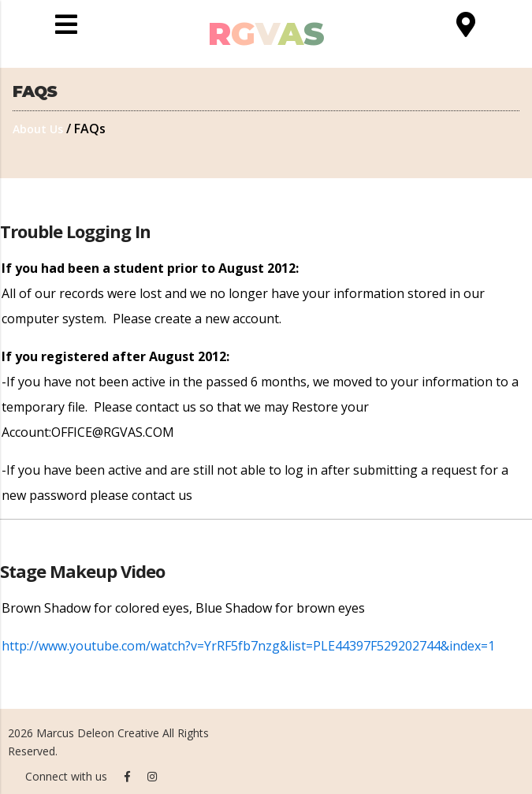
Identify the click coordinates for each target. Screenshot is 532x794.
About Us (38, 129)
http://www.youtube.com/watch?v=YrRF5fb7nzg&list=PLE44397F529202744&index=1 (248, 646)
